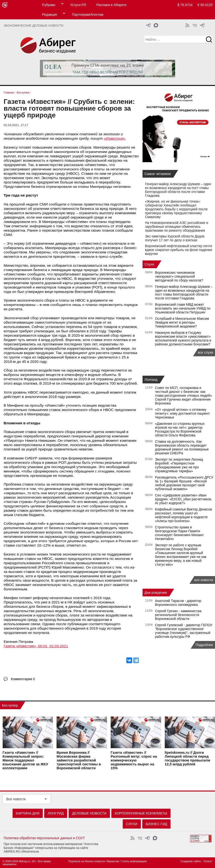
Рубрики (49, 5)
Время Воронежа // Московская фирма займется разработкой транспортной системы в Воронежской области (79, 760)
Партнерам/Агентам (88, 15)
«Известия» (115, 138)
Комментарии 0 (23, 679)
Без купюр (10, 705)
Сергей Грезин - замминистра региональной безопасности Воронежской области (178, 615)
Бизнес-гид (156, 824)
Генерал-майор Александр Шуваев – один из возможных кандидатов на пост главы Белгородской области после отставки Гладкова (178, 190)
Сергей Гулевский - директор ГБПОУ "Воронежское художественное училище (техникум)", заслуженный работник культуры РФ (184, 631)
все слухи (205, 352)
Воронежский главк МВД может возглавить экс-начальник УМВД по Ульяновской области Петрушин (183, 308)
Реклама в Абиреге (111, 5)
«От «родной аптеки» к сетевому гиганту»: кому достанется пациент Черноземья (183, 413)
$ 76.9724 (185, 5)
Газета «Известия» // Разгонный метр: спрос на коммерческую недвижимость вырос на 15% (134, 760)
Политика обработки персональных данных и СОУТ (44, 838)
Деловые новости (89, 813)
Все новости (16, 799)
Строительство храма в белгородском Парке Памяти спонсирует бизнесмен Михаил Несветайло (179, 533)
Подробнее (204, 645)
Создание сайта (191, 861)
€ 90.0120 (205, 5)
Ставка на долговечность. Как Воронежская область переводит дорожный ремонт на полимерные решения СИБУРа (182, 447)
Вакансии (113, 861)
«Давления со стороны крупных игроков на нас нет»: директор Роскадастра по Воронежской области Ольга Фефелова (180, 429)
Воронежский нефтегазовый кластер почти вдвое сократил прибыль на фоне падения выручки (179, 250)
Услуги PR (78, 5)
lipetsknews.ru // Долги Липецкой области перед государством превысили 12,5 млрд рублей (187, 758)
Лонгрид (151, 380)
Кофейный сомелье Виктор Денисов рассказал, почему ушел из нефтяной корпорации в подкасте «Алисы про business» (184, 515)
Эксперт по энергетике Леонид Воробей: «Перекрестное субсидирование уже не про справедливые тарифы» (179, 465)
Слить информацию (134, 861)
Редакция (50, 15)
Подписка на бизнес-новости (86, 861)
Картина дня (28, 813)
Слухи (149, 264)
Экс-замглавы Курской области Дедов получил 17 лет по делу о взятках (175, 238)
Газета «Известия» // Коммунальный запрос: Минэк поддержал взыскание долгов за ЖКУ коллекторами (25, 760)
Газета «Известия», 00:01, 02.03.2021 (36, 646)
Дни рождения (156, 593)
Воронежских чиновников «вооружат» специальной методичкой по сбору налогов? (179, 276)
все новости (204, 580)
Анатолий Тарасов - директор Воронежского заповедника (178, 603)
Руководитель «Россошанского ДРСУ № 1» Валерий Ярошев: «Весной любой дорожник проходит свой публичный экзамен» (184, 483)
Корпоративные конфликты (141, 813)
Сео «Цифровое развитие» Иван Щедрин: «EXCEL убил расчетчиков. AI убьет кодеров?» (184, 499)
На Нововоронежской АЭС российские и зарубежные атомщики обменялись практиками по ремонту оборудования (177, 227)
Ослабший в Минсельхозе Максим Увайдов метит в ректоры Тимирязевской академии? (182, 322)
